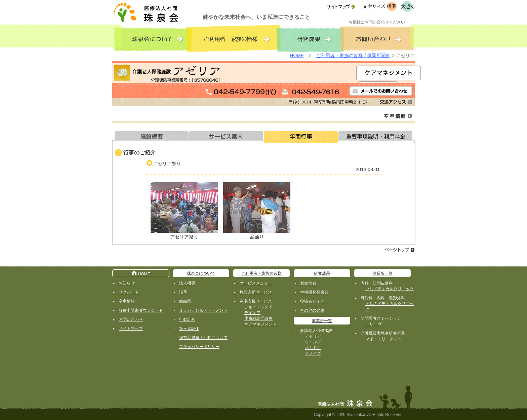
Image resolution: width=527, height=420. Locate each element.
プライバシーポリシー (199, 347)
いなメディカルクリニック (390, 289)
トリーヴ (373, 324)
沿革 (183, 292)
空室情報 (127, 301)
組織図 (185, 301)
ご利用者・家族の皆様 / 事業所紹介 (353, 55)
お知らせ (127, 283)
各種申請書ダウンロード (141, 310)
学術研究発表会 (314, 292)
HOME (297, 55)
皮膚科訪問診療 (258, 318)
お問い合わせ (131, 319)
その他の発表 (312, 310)
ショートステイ (258, 307)
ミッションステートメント (203, 310)
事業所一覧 (322, 321)
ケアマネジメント (260, 324)
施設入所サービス (256, 292)
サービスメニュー (256, 283)
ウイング (313, 342)
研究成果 (322, 273)
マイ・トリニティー (383, 339)
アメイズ (313, 353)
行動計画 (187, 319)
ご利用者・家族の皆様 (261, 273)
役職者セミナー (314, 301)
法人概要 (187, 283)
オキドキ (313, 348)
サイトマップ (131, 329)
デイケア (252, 313)
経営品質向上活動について (203, 338)
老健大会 (308, 283)
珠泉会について (201, 273)
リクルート (129, 292)
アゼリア (313, 336)
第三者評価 (189, 329)
